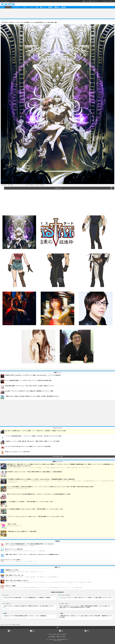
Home (11, 631)
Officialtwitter (62, 631)
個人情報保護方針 (64, 634)
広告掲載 (54, 634)
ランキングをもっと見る (58, 457)
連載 (62, 613)
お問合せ (50, 634)
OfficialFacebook (33, 631)
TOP (58, 627)
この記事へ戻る (58, 188)
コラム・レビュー (65, 604)
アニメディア (50, 7)
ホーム (3, 7)
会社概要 (58, 634)
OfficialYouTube (88, 631)
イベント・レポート (65, 595)
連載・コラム (43, 7)
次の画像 (113, 188)
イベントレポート (16, 7)
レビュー (32, 7)
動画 (37, 7)
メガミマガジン (57, 7)
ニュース (8, 7)
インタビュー (25, 7)
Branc (64, 7)
